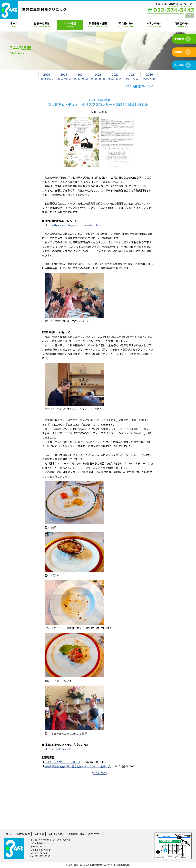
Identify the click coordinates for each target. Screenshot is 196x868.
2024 (81, 74)
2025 (64, 74)
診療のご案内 (42, 25)
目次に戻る (99, 773)
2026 (47, 74)
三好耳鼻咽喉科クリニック (44, 10)
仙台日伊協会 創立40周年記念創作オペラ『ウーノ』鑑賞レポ (77, 766)
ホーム (14, 25)
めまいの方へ (154, 25)
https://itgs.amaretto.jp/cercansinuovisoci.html (74, 225)
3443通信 (70, 25)
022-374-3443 (169, 11)
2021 (132, 74)
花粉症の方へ (182, 25)
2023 (98, 74)
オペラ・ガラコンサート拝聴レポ (62, 762)
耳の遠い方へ (126, 25)
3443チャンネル (58, 834)
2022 (115, 74)
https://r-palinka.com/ (58, 749)
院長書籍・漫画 (98, 25)
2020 (149, 74)
